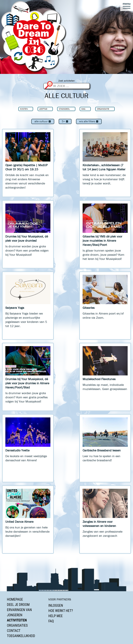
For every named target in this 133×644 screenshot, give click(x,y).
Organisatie (103, 109)
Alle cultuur (43, 121)
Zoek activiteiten (67, 81)
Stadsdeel (64, 109)
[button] (127, 6)
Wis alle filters (89, 121)
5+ (65, 121)
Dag (83, 109)
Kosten (24, 109)
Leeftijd (43, 109)
